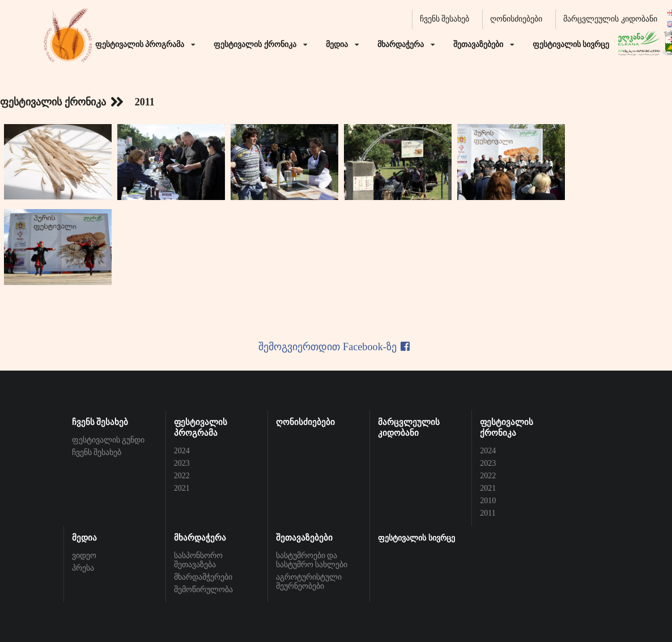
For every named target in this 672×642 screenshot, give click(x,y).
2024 (182, 451)
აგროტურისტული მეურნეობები (309, 582)
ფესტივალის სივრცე (416, 538)
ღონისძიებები (516, 19)
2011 (488, 513)
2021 (182, 488)
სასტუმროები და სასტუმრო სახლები (312, 560)
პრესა (83, 568)
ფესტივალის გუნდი (109, 440)
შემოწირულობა (203, 590)
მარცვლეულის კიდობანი (610, 19)
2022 (182, 476)
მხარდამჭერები (203, 577)
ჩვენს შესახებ (445, 19)
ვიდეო (84, 556)
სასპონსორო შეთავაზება (198, 560)
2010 (488, 501)
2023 (182, 463)
